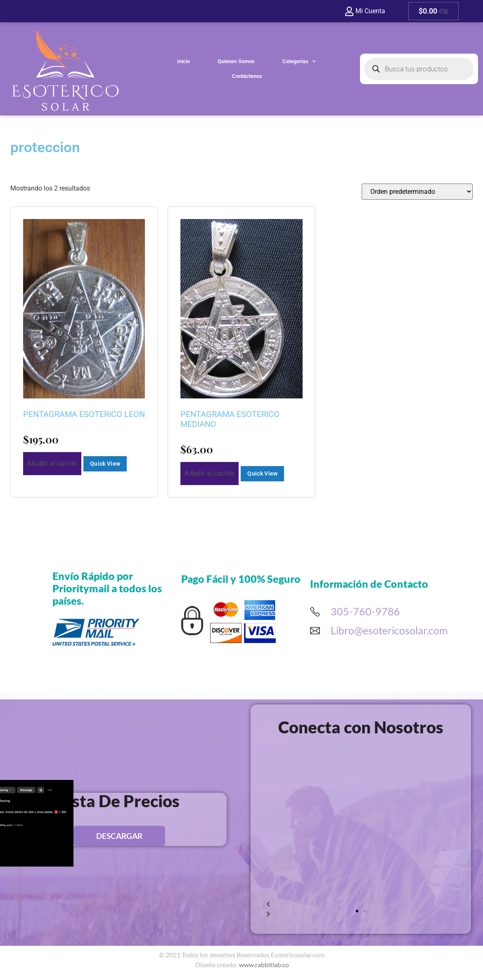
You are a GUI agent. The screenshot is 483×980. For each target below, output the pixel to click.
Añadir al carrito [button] (52, 463)
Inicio (183, 60)
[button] (357, 911)
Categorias (299, 60)
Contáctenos (247, 75)
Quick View (105, 464)
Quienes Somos (236, 60)
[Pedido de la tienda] (417, 192)
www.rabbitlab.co (264, 965)
